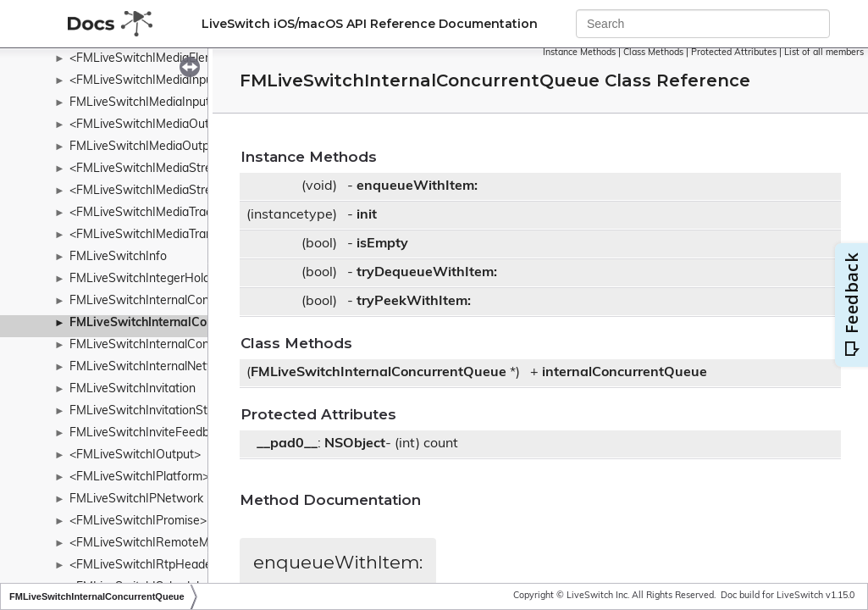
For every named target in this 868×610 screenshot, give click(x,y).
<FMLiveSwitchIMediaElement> (155, 59)
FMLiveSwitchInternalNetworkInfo (162, 367)
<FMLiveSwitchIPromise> (138, 521)
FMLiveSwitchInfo (118, 257)
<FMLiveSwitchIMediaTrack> (147, 213)
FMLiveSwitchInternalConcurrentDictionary (186, 301)
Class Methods (653, 53)
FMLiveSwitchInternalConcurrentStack (174, 345)
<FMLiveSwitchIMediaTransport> (159, 235)
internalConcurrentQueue (625, 373)
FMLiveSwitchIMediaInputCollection (166, 103)
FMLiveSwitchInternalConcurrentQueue (179, 323)
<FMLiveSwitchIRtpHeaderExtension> (172, 566)
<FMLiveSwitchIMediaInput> (147, 81)
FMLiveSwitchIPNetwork (136, 499)
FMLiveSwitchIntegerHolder (145, 279)
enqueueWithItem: (417, 186)
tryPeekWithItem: (414, 302)
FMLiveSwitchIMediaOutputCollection (171, 147)
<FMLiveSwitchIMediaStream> (152, 169)
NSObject (355, 444)
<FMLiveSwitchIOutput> (135, 455)
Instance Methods (579, 53)
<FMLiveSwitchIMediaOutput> (152, 125)
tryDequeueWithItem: (427, 273)
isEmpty (382, 244)
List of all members (824, 53)
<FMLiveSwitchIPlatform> (139, 477)
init (367, 215)
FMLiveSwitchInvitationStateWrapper (171, 411)
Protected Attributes (734, 53)
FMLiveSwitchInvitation (133, 389)
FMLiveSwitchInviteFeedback (149, 433)
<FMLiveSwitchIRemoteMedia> (154, 543)
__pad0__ (287, 444)
